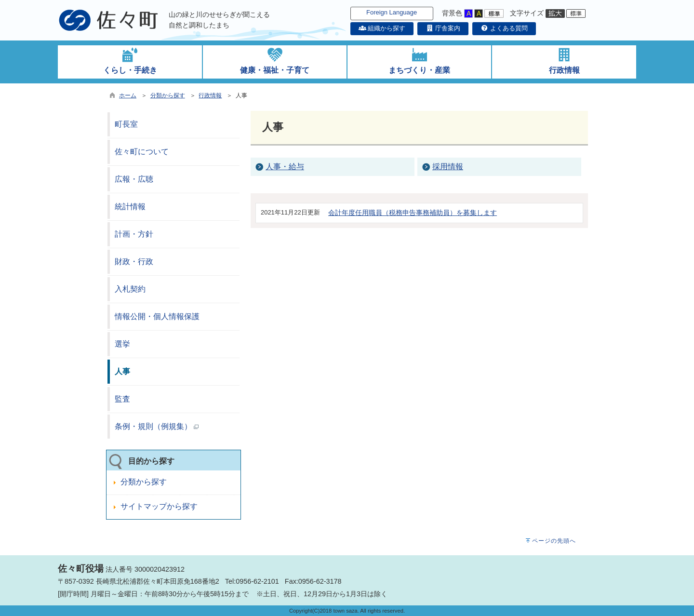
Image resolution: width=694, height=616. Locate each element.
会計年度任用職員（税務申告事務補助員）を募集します (413, 213)
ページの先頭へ (554, 541)
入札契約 (130, 289)
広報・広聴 (134, 179)
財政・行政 (134, 261)
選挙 (122, 344)
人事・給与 (285, 167)
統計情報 (130, 207)
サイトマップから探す (159, 506)
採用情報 (448, 167)
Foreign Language (392, 12)
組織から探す (382, 28)
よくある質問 (504, 28)
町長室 (126, 124)
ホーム (128, 95)
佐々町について (142, 152)
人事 (122, 371)
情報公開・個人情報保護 (157, 316)
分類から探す (168, 95)
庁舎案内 (443, 28)
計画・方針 (134, 234)
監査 (122, 399)
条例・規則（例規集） (157, 426)
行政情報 (210, 95)
